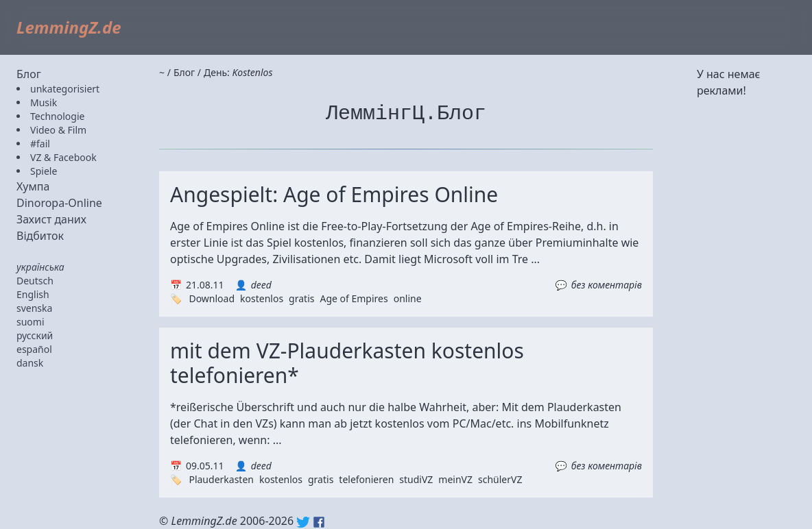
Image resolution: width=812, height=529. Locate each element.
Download (212, 298)
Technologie (57, 116)
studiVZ (416, 479)
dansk (30, 363)
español (34, 349)
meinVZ (455, 479)
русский (35, 335)
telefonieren (366, 479)
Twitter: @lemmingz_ (303, 522)
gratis (301, 298)
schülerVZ (500, 479)
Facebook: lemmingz (319, 522)
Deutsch (35, 281)
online (408, 298)
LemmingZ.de (69, 27)
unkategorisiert (65, 89)
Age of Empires (354, 298)
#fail (40, 144)
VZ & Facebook (63, 157)
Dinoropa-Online (59, 203)
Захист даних (51, 219)
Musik (44, 102)
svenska (34, 308)
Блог (29, 74)
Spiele (44, 171)
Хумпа (33, 186)
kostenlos (262, 298)
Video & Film (58, 130)
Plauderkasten (221, 479)
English (33, 294)
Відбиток (40, 236)
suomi (31, 322)
